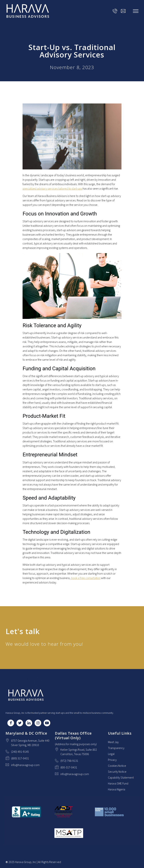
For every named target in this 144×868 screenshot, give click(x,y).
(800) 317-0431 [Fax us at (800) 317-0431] (20, 758)
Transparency (116, 748)
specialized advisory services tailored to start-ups (52, 189)
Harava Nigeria (117, 789)
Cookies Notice (117, 766)
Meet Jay (113, 742)
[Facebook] (11, 723)
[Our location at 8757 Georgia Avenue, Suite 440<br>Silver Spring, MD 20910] (30, 743)
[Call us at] (115, 11)
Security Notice (117, 772)
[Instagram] (38, 723)
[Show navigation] (136, 11)
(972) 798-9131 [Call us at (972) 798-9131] (69, 761)
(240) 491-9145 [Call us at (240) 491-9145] (20, 752)
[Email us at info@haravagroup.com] (123, 11)
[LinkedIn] (29, 723)
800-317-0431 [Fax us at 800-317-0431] (69, 767)
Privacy (112, 760)
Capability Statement (121, 778)
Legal (111, 754)
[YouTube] (47, 723)
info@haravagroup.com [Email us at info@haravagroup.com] (25, 765)
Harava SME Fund (118, 784)
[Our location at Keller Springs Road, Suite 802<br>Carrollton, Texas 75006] (79, 752)
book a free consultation (86, 578)
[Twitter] (20, 723)
